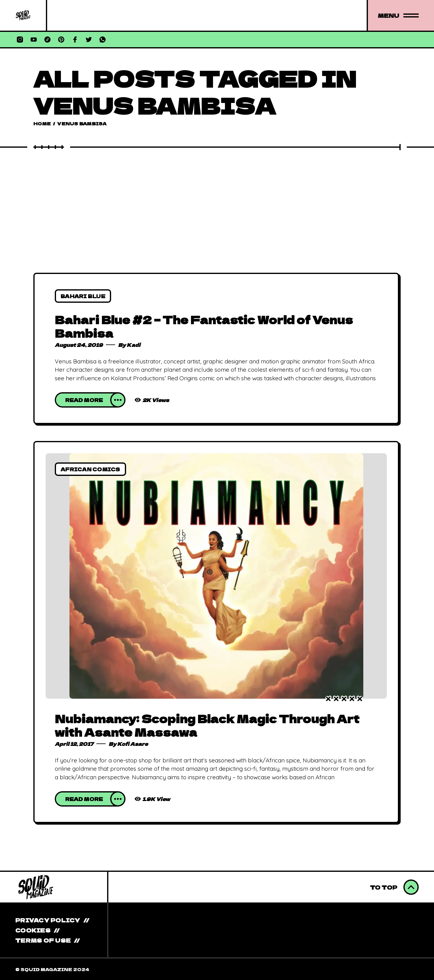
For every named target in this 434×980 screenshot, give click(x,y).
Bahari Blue (83, 296)
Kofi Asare (133, 744)
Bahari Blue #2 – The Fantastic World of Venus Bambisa (204, 326)
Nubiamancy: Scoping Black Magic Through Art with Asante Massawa (207, 725)
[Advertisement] (217, 196)
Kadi (134, 345)
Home (42, 123)
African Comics (90, 469)
